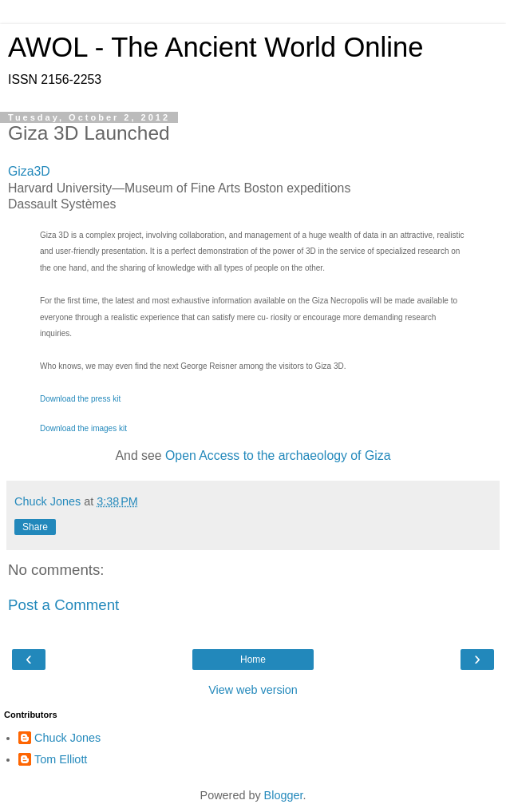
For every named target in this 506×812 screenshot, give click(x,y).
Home (253, 660)
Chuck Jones (67, 738)
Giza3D (29, 171)
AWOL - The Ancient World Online (215, 47)
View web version (253, 690)
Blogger (284, 795)
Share (35, 527)
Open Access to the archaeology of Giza (278, 456)
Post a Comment (63, 605)
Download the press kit (80, 399)
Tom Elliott (61, 759)
